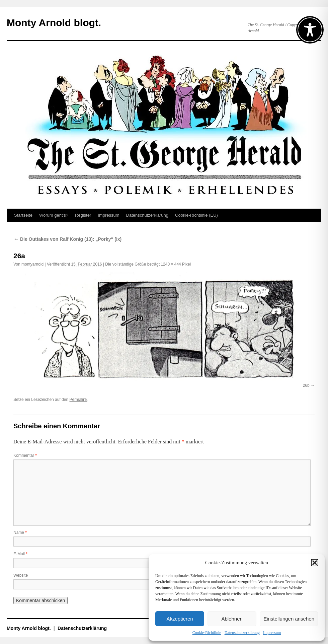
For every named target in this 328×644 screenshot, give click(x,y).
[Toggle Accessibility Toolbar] (310, 30)
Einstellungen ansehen (289, 619)
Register (83, 215)
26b (306, 385)
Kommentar (25, 455)
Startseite (23, 215)
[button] (315, 563)
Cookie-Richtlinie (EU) (196, 215)
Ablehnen (232, 619)
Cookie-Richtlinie (207, 633)
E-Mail (20, 554)
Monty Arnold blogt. (54, 23)
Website (21, 575)
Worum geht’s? (54, 215)
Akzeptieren (180, 619)
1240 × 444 (171, 264)
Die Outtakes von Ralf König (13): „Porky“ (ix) (67, 239)
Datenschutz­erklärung (242, 633)
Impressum (272, 633)
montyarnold (32, 264)
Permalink (78, 400)
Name (20, 532)
